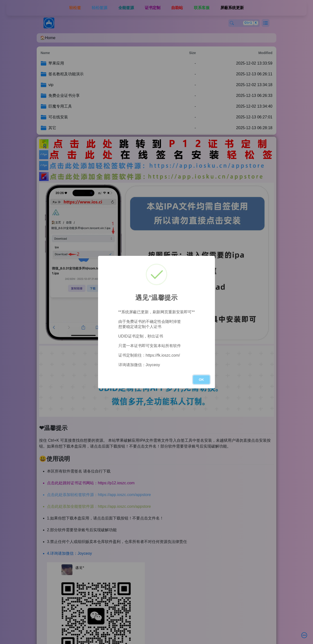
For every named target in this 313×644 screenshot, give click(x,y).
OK (201, 380)
